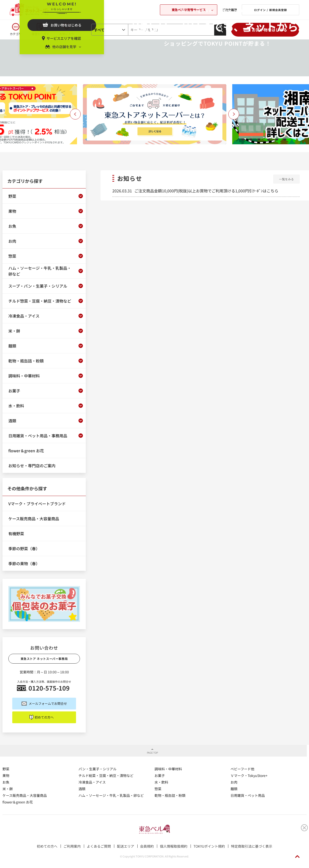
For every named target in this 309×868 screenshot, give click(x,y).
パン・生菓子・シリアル (97, 769)
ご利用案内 (72, 846)
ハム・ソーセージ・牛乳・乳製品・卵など (111, 795)
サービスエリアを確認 (64, 38)
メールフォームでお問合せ (48, 703)
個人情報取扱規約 (174, 846)
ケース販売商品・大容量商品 (25, 795)
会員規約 (147, 846)
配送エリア (126, 846)
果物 (6, 775)
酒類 (82, 789)
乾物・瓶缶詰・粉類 (170, 795)
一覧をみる (286, 179)
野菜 (6, 769)
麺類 (234, 789)
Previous (75, 114)
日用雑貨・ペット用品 (248, 795)
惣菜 (158, 789)
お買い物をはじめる (66, 25)
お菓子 (160, 775)
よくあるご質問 (99, 846)
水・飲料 (161, 782)
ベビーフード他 (242, 769)
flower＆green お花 (18, 802)
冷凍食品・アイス (92, 782)
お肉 (234, 782)
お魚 (6, 782)
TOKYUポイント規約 (209, 846)
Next (234, 114)
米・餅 (8, 789)
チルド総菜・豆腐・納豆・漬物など (106, 775)
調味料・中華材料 (168, 769)
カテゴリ (16, 34)
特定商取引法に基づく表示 (252, 846)
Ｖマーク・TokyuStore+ (249, 775)
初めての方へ (44, 717)
